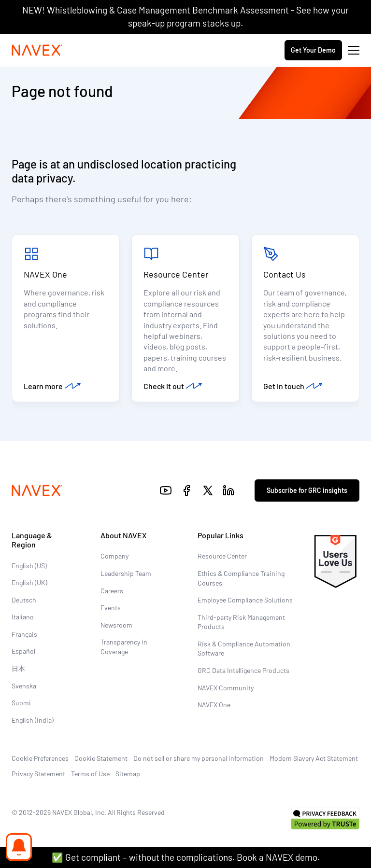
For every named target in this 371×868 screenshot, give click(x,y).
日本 (18, 668)
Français (24, 634)
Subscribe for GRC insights (307, 490)
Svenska (24, 686)
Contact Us (285, 274)
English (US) (29, 566)
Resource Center (176, 274)
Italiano (23, 617)
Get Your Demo (313, 50)
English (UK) (29, 582)
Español (23, 651)
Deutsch (24, 600)
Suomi (21, 703)
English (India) (33, 720)
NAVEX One (45, 274)
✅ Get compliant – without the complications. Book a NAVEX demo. (186, 857)
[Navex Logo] (37, 50)
